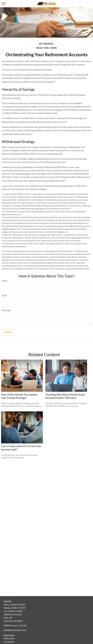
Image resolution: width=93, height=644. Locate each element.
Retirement (9, 638)
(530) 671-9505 (18, 605)
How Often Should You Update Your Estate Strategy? (19, 396)
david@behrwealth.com (15, 630)
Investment (9, 642)
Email (4, 295)
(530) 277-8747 (18, 608)
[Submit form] (8, 332)
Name (5, 281)
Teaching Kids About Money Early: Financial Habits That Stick (65, 396)
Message (6, 310)
